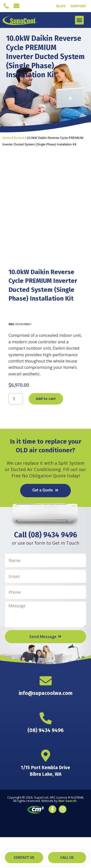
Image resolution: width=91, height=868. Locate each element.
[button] (79, 20)
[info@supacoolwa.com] (17, 6)
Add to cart (46, 430)
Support (78, 6)
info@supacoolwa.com (46, 724)
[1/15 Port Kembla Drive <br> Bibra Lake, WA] (46, 787)
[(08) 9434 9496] (6, 6)
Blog (61, 6)
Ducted (19, 138)
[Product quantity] (16, 430)
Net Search (67, 832)
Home (7, 138)
